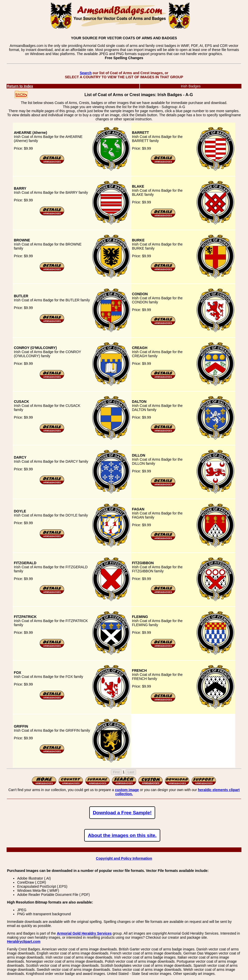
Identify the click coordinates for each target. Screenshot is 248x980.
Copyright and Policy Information (124, 858)
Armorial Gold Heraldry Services (84, 933)
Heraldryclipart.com (24, 942)
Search (86, 73)
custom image (127, 790)
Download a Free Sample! (122, 813)
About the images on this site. (122, 835)
